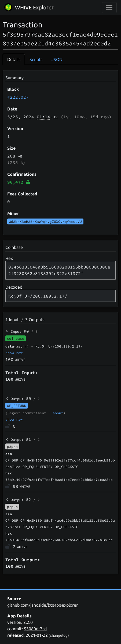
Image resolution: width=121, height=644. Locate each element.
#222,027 (18, 97)
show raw (14, 353)
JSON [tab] (57, 59)
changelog (59, 635)
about (58, 413)
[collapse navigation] (109, 8)
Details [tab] (14, 59)
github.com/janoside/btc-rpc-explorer (43, 605)
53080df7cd (35, 629)
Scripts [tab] (36, 59)
